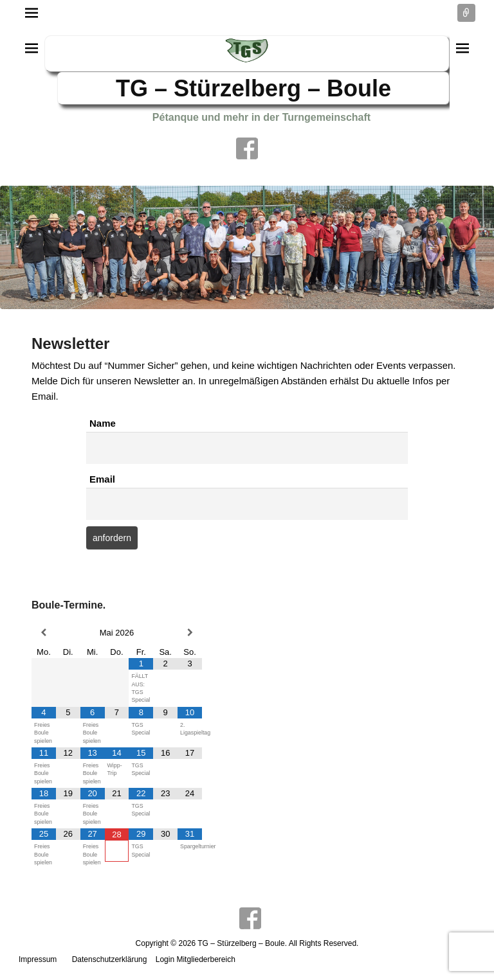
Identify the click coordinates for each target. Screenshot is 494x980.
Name (103, 423)
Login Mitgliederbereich (196, 959)
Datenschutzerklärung (110, 959)
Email (102, 479)
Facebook (247, 148)
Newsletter (70, 343)
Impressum (38, 959)
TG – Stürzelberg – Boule (253, 88)
